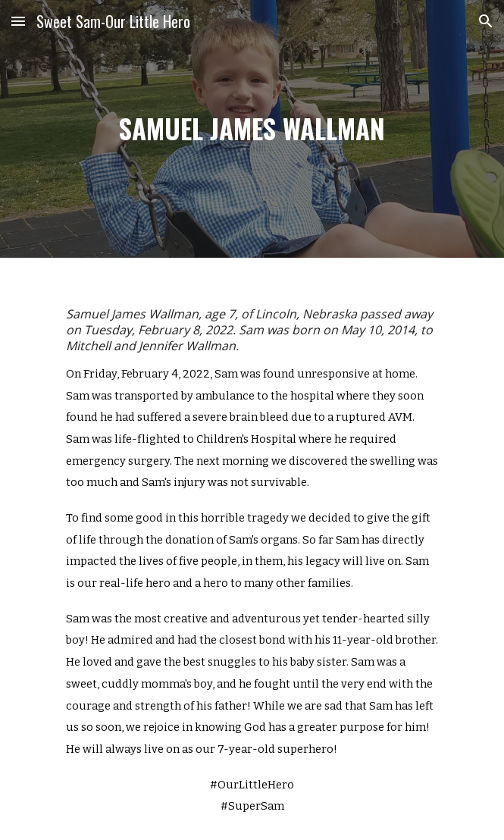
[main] (252, 129)
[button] (18, 21)
